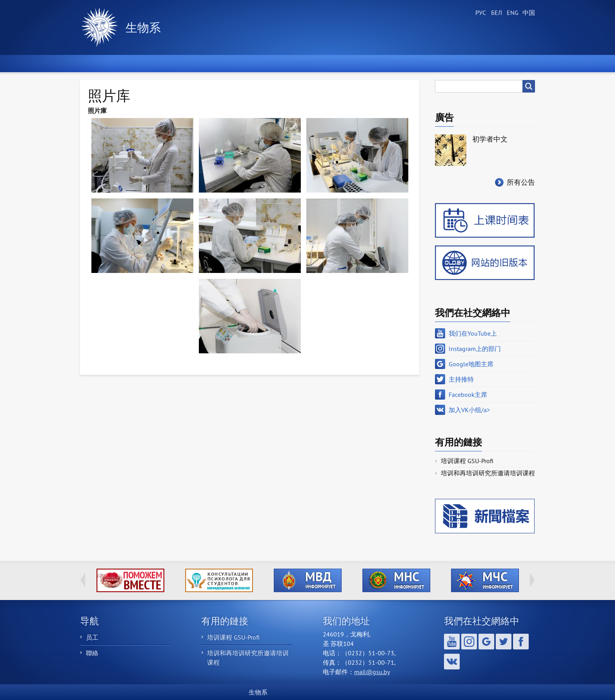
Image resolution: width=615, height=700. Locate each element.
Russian (480, 13)
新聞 (153, 64)
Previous (83, 580)
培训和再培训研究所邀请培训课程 (488, 473)
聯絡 (92, 653)
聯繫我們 (508, 64)
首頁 (102, 64)
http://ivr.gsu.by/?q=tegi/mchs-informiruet (485, 580)
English (511, 13)
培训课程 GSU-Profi (467, 461)
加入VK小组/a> (469, 410)
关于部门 (209, 64)
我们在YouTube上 (473, 333)
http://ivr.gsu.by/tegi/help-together (130, 580)
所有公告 (521, 182)
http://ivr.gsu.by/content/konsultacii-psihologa (219, 580)
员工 (92, 637)
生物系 (143, 27)
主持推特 (461, 379)
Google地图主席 (471, 364)
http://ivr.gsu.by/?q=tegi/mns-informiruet (396, 580)
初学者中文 (490, 139)
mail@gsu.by (372, 672)
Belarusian (496, 13)
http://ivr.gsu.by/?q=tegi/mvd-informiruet (308, 580)
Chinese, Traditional (527, 13)
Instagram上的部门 (475, 349)
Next (532, 580)
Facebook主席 (468, 395)
